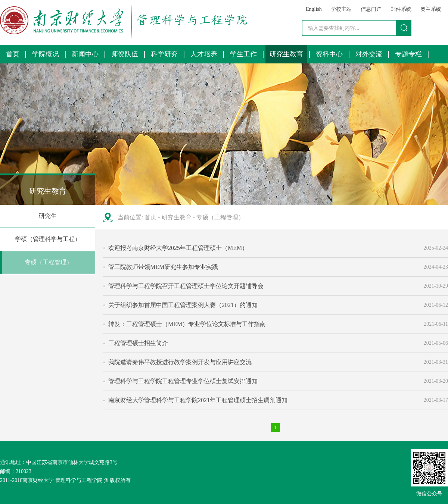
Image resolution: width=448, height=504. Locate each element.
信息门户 (371, 9)
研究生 (48, 216)
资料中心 (329, 54)
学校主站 (341, 9)
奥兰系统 (431, 9)
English (314, 9)
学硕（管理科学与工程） (48, 239)
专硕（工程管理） (49, 262)
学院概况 (46, 54)
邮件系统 (401, 9)
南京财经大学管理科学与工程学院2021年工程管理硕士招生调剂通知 (198, 400)
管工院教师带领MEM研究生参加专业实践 (163, 267)
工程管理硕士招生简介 (138, 343)
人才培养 (204, 54)
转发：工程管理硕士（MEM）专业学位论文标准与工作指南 (187, 324)
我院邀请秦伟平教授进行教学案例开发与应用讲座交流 (180, 362)
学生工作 (243, 54)
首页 (13, 54)
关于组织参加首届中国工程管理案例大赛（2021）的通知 (183, 305)
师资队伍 (125, 54)
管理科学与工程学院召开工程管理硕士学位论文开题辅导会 (186, 286)
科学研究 (164, 54)
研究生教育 (286, 54)
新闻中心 (85, 54)
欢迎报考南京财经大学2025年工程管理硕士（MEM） (178, 248)
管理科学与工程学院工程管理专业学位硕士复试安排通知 (183, 381)
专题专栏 (408, 54)
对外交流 (369, 54)
